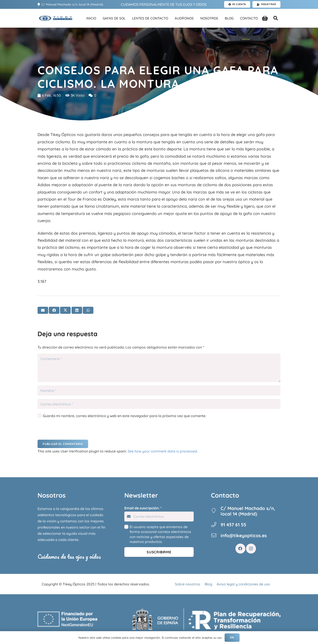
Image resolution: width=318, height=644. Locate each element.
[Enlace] (55, 18)
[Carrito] (265, 18)
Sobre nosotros (188, 584)
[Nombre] (159, 391)
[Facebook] (240, 549)
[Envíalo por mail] (43, 310)
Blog (208, 584)
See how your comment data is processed (162, 451)
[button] (276, 18)
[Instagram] (251, 549)
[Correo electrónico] (159, 404)
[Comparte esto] (54, 310)
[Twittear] (65, 310)
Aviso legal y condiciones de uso (243, 584)
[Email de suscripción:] (159, 517)
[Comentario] (159, 368)
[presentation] (68, 430)
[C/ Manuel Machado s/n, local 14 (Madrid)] (216, 511)
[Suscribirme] (159, 552)
